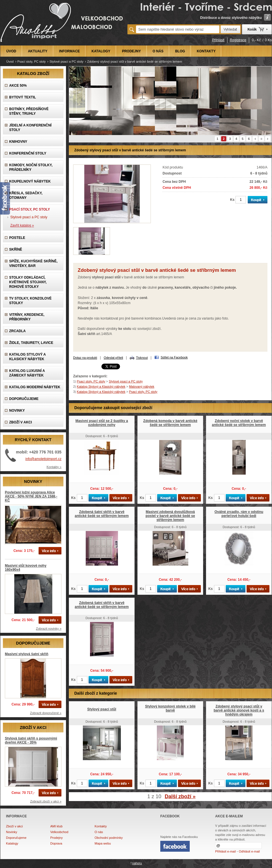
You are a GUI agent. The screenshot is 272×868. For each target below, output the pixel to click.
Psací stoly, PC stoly (32, 62)
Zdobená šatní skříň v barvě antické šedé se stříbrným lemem (102, 514)
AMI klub (56, 826)
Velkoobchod (59, 832)
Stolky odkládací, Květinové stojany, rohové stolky (28, 282)
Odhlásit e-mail (249, 851)
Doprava (56, 843)
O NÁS (158, 51)
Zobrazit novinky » (49, 629)
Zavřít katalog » (22, 225)
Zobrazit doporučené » (46, 713)
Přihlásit (218, 40)
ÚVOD (11, 51)
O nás (99, 832)
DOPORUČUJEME (24, 399)
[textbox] (178, 29)
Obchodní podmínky (109, 838)
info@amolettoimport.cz (43, 459)
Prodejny (56, 838)
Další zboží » (180, 796)
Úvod (10, 62)
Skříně (16, 249)
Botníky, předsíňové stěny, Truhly (29, 111)
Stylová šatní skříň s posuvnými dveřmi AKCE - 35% (31, 740)
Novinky (12, 832)
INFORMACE (70, 51)
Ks (232, 200)
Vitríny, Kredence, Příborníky (27, 317)
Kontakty (101, 826)
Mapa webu (103, 843)
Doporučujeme (16, 838)
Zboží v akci (14, 826)
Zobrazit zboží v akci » (46, 801)
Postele (17, 238)
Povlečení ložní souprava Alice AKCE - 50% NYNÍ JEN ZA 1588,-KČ (31, 496)
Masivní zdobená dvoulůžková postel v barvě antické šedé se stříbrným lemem (170, 516)
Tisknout (142, 358)
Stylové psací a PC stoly (66, 62)
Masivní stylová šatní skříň (27, 654)
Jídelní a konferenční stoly (30, 128)
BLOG (180, 51)
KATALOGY (101, 51)
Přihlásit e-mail (225, 851)
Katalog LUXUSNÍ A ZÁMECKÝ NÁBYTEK (27, 373)
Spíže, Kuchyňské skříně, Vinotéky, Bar (33, 263)
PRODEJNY (131, 51)
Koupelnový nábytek (30, 181)
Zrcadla (17, 331)
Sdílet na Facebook (174, 357)
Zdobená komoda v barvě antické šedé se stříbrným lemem (170, 423)
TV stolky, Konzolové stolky (30, 301)
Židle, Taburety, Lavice (31, 343)
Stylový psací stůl (102, 709)
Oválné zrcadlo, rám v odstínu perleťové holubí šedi (239, 514)
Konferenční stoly (28, 153)
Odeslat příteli (113, 358)
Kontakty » (54, 467)
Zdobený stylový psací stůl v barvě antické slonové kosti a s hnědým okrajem (239, 710)
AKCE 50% (18, 86)
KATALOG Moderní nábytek (35, 387)
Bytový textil (23, 97)
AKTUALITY (38, 51)
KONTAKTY (206, 51)
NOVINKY (17, 411)
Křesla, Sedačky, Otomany (26, 195)
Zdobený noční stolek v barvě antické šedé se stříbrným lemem (239, 423)
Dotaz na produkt (85, 358)
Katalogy (12, 843)
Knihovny (18, 142)
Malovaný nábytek (142, 387)
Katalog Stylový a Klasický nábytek (27, 357)
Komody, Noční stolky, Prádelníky (31, 167)
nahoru (137, 863)
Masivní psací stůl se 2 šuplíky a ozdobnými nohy (102, 423)
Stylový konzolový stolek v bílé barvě (170, 708)
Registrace (238, 40)
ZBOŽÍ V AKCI (21, 422)
